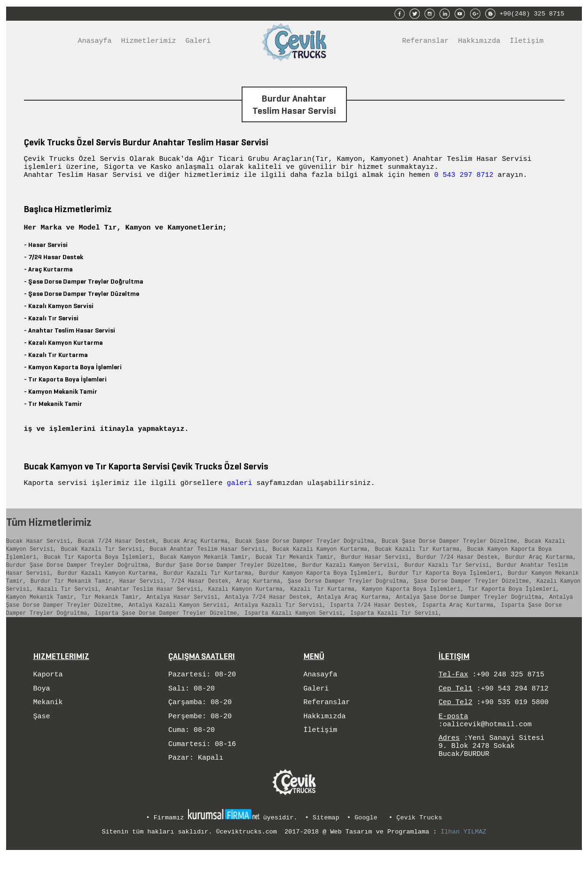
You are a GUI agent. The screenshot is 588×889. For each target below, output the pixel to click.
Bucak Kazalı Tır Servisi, (103, 565)
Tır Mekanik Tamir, (112, 621)
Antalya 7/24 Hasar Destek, (269, 621)
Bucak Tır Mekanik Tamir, (296, 574)
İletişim (527, 42)
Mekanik (48, 733)
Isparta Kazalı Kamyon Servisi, (295, 640)
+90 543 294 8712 (515, 718)
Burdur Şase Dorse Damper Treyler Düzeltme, (227, 583)
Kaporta (48, 702)
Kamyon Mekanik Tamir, (42, 621)
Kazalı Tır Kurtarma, (324, 612)
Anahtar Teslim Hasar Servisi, (155, 612)
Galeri (198, 42)
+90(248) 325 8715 (532, 13)
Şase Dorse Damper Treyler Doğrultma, (349, 602)
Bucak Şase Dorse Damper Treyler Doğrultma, (306, 555)
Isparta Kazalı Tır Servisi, (396, 640)
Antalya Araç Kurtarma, (354, 621)
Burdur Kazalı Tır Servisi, (448, 583)
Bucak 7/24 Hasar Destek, (119, 555)
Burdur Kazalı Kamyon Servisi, (351, 583)
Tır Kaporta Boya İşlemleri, (513, 612)
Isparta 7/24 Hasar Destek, (374, 631)
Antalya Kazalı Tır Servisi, (280, 631)
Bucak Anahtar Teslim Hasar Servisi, (209, 565)
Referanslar (426, 42)
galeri (242, 495)
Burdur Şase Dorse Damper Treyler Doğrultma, (79, 583)
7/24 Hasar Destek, (202, 602)
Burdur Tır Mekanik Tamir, (73, 602)
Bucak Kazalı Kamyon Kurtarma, (322, 565)
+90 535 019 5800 (515, 733)
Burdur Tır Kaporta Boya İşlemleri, (446, 593)
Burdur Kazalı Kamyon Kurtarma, (108, 593)
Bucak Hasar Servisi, (40, 555)
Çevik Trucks (419, 853)
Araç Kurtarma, (260, 602)
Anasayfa (95, 42)
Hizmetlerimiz (149, 42)
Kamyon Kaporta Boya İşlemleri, (413, 612)
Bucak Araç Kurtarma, (197, 555)
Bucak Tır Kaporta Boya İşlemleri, (100, 574)
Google (366, 853)
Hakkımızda (479, 42)
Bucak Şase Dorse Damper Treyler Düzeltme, (451, 555)
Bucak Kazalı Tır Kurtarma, (419, 565)
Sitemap (326, 853)
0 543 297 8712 (464, 179)
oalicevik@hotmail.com (487, 758)
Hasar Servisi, (143, 602)
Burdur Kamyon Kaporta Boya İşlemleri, (321, 593)
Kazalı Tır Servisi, (69, 612)
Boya (42, 718)
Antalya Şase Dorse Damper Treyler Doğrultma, (470, 621)
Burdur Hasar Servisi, (376, 574)
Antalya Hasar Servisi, (183, 621)
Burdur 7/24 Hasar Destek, (459, 574)
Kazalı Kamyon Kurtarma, (247, 612)
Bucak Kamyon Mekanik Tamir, (205, 574)
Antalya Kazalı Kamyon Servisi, (180, 631)
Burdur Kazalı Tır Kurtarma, (209, 593)
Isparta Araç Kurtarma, (459, 631)
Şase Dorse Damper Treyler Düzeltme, (473, 602)
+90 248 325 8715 (510, 702)
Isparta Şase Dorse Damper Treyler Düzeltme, (168, 640)
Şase (42, 748)
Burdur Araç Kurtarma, (541, 574)
